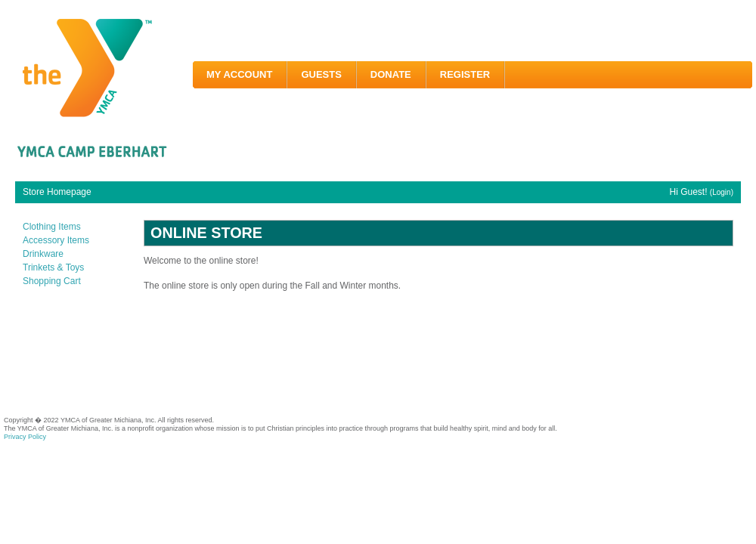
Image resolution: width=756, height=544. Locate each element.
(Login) (722, 192)
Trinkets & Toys (53, 267)
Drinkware (43, 254)
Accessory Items (56, 240)
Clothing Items (52, 227)
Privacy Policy (25, 437)
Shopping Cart (52, 281)
